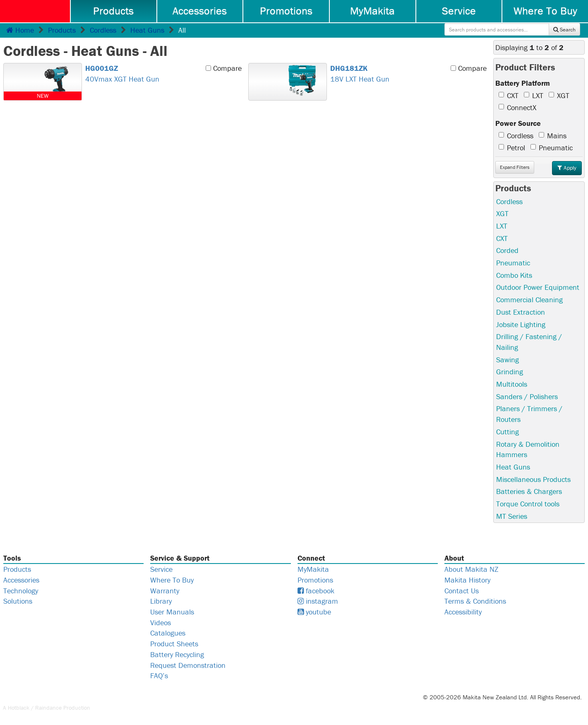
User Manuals (172, 612)
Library (161, 601)
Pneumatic (552, 148)
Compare (224, 68)
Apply (567, 168)
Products (113, 11)
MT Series (512, 516)
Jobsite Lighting (521, 324)
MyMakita (372, 11)
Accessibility (463, 612)
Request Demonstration (188, 665)
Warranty (165, 591)
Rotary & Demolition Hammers (528, 449)
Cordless (103, 30)
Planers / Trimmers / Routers (529, 414)
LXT (534, 95)
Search (564, 30)
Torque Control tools (528, 504)
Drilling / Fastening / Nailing (529, 342)
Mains (553, 136)
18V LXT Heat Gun (406, 73)
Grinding (510, 372)
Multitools (512, 384)
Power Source (518, 123)
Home (20, 30)
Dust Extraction (521, 312)
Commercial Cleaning (529, 300)
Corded (507, 250)
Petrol (512, 148)
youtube (314, 612)
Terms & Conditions (475, 601)
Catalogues (168, 633)
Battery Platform (523, 83)
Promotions (286, 11)
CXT (509, 95)
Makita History (467, 580)
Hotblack (19, 708)
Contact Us (462, 591)
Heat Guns (147, 30)
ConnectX (517, 107)
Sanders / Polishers (527, 396)
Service (459, 11)
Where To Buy (545, 11)
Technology (21, 591)
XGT (559, 95)
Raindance (48, 708)
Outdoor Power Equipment (538, 287)
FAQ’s (159, 676)
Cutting (508, 432)
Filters (515, 167)
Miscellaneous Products (533, 479)
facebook (316, 591)
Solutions (18, 601)
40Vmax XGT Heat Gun (161, 73)
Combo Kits (514, 275)
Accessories (200, 11)
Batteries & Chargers (529, 491)
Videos (161, 623)
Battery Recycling (177, 654)
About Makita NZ (471, 569)
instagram (318, 601)
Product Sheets (174, 644)
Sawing (508, 360)
